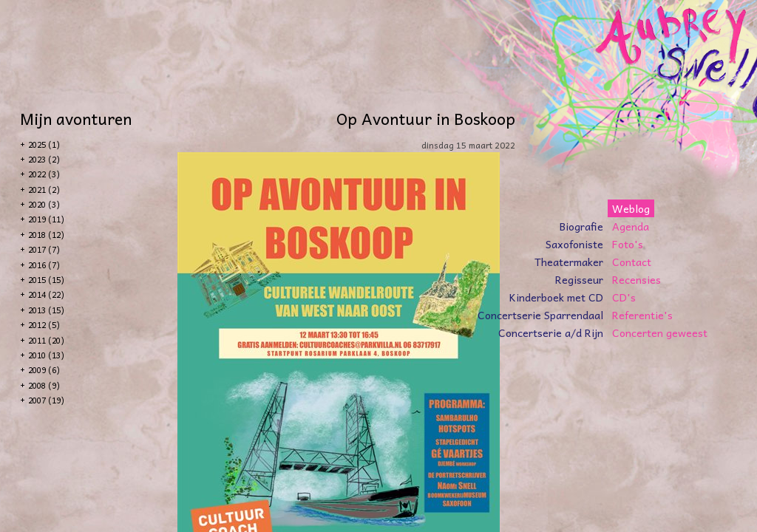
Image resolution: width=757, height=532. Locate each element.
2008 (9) (44, 385)
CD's (624, 297)
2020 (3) (44, 204)
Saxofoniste (574, 244)
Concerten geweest (660, 332)
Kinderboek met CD (556, 297)
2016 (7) (44, 265)
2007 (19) (46, 400)
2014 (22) (46, 294)
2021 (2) (44, 190)
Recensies (637, 279)
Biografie (581, 226)
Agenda (631, 226)
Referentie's (642, 315)
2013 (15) (46, 310)
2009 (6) (44, 370)
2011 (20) (46, 340)
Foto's (628, 244)
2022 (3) (44, 174)
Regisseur (579, 279)
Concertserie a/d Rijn (551, 332)
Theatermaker (569, 262)
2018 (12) (46, 235)
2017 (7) (44, 249)
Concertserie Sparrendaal (540, 315)
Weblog (631, 208)
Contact (632, 262)
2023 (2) (44, 159)
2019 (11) (46, 219)
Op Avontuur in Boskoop (426, 118)
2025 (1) (44, 144)
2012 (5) (44, 325)
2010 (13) (46, 355)
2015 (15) (46, 280)
